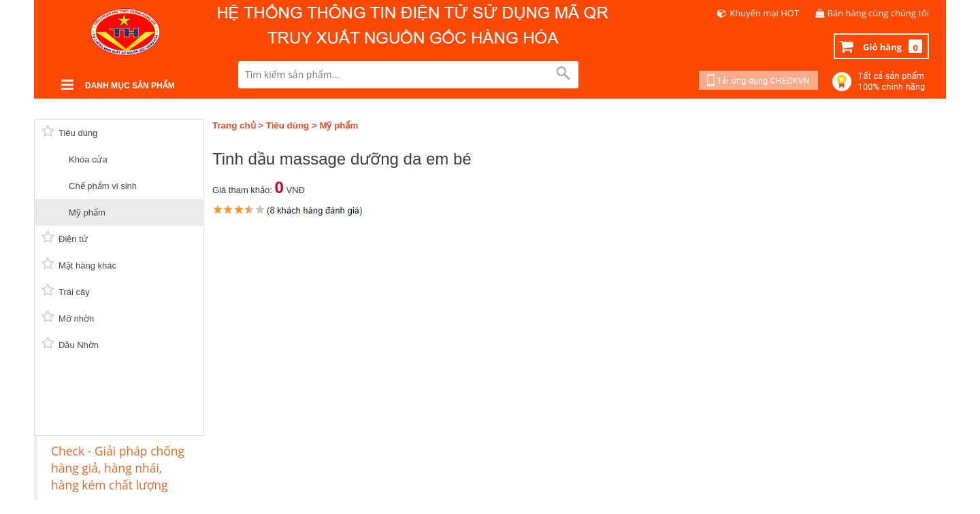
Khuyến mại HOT (764, 13)
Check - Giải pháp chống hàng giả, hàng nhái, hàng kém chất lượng (118, 468)
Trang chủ (234, 125)
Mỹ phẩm (339, 125)
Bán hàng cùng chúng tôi (879, 13)
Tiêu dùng (288, 125)
